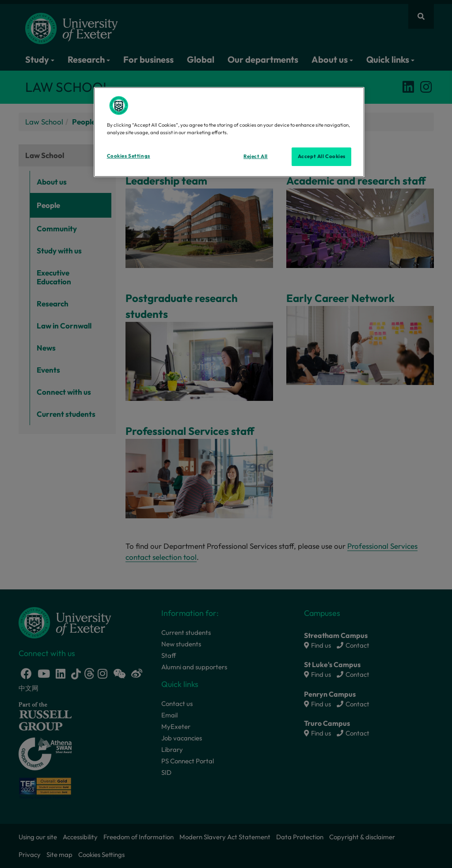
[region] (229, 132)
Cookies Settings (129, 156)
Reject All (256, 156)
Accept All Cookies (322, 156)
